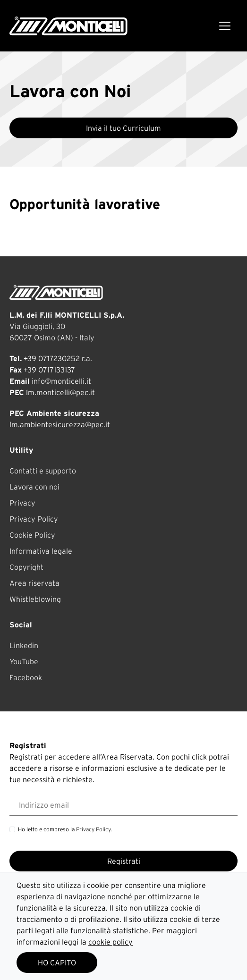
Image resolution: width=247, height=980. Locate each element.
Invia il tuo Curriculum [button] (123, 128)
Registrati (124, 861)
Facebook (26, 677)
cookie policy (111, 942)
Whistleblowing (35, 599)
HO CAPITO (57, 963)
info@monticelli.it (61, 381)
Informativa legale (41, 551)
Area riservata (34, 583)
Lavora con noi (34, 487)
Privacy (22, 503)
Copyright (26, 567)
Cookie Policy (32, 535)
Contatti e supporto (43, 471)
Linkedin (24, 645)
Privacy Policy (34, 519)
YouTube (24, 661)
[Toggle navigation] (225, 26)
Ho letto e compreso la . (65, 829)
